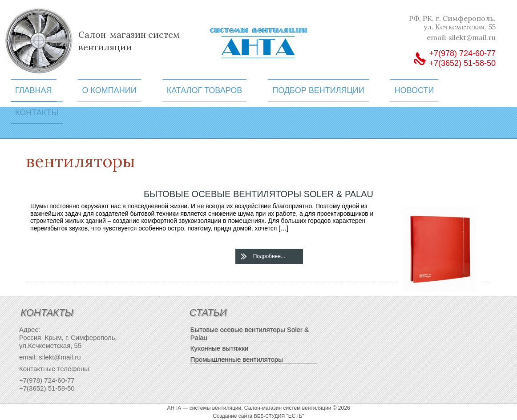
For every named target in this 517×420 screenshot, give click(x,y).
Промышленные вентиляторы (237, 359)
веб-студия (270, 416)
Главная (34, 90)
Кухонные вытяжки (220, 348)
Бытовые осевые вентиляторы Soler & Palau (258, 194)
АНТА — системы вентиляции (204, 408)
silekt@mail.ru (472, 37)
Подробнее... (269, 256)
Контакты (37, 113)
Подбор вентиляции (318, 90)
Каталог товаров (205, 90)
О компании (109, 90)
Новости (414, 90)
